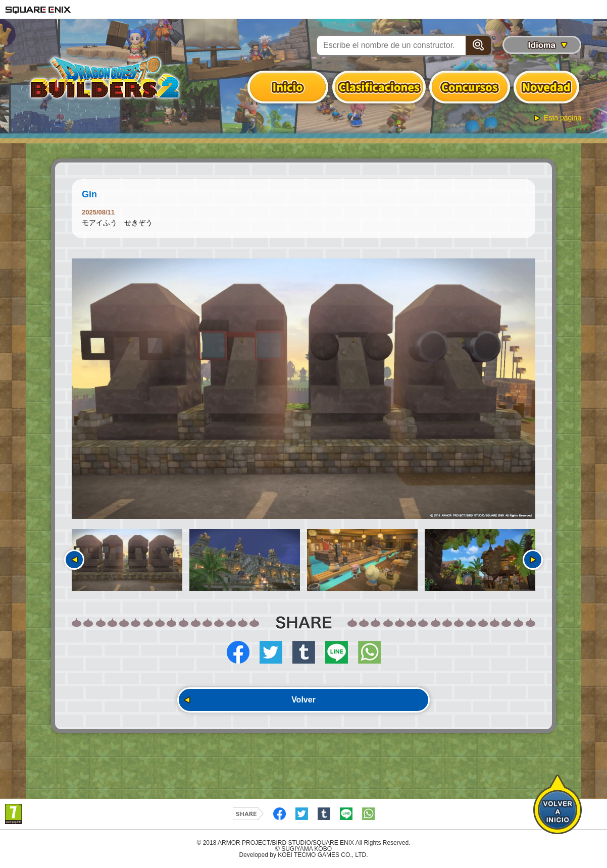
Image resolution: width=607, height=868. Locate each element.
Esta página (563, 118)
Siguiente (533, 560)
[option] (303, 389)
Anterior (74, 560)
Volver (303, 700)
